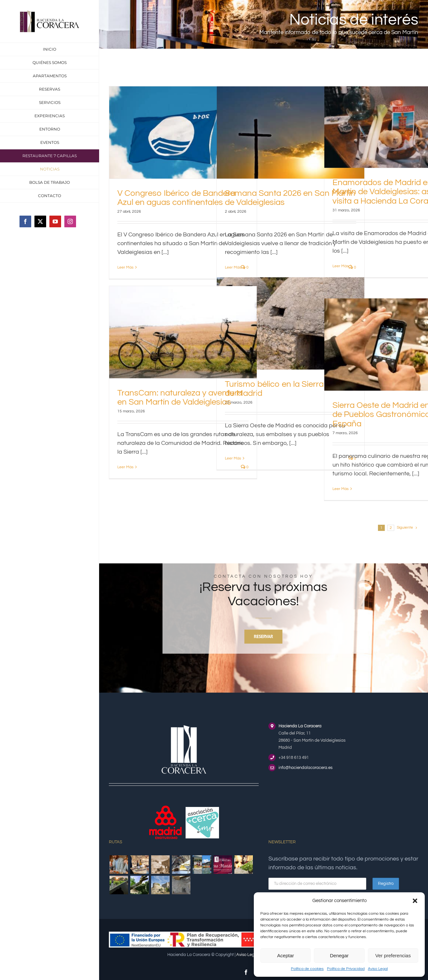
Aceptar (286, 955)
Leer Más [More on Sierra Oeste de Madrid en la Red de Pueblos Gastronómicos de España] (341, 489)
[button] (415, 901)
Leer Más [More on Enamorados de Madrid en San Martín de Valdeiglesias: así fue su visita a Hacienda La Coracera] (341, 266)
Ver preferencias (393, 955)
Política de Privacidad (346, 969)
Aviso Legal (378, 969)
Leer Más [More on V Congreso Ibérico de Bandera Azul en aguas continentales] (125, 267)
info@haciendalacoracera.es (305, 768)
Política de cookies (307, 969)
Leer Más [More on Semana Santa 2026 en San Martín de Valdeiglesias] (233, 267)
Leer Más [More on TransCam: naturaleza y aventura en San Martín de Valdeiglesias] (125, 467)
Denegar (339, 955)
